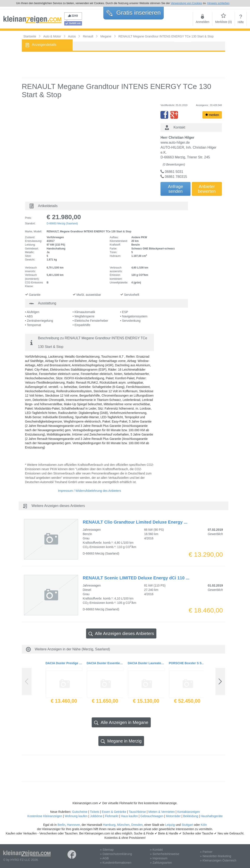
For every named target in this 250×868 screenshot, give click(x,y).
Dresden (137, 825)
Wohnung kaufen (76, 816)
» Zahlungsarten (161, 863)
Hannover (73, 825)
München (123, 825)
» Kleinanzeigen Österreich (218, 860)
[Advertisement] (123, 65)
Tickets (95, 812)
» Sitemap (107, 850)
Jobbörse (96, 816)
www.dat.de (93, 482)
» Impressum (159, 858)
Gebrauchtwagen (152, 816)
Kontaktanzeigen (189, 812)
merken (212, 115)
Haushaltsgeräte (212, 816)
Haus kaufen (129, 816)
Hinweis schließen (218, 3)
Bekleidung (191, 816)
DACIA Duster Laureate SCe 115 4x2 (146, 663)
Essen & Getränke (114, 812)
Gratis (134, 13)
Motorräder (173, 816)
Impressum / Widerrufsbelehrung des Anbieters (90, 491)
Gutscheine (80, 812)
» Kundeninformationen (116, 863)
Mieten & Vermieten (162, 812)
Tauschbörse (137, 812)
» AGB (104, 858)
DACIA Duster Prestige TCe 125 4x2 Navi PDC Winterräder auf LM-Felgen (64, 663)
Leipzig (170, 825)
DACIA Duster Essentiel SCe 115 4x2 (105, 663)
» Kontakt (156, 850)
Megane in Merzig (121, 741)
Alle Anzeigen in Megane (121, 723)
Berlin (61, 825)
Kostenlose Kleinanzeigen (45, 816)
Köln (204, 825)
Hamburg (109, 825)
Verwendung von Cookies (186, 3)
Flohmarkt (112, 816)
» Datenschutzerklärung (116, 854)
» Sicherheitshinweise (165, 854)
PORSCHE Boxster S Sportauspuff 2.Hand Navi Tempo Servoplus (187, 663)
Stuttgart (187, 825)
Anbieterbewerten (207, 189)
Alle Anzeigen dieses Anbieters (121, 634)
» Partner (206, 852)
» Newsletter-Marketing (216, 856)
